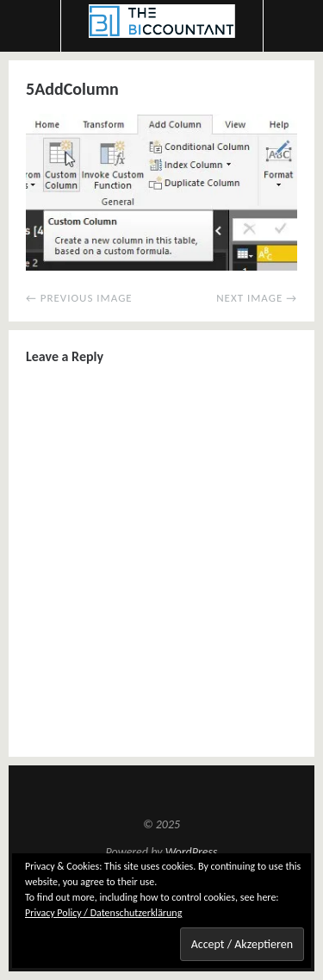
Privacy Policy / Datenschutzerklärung (103, 913)
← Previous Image (79, 298)
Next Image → (257, 298)
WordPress (192, 852)
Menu (31, 26)
